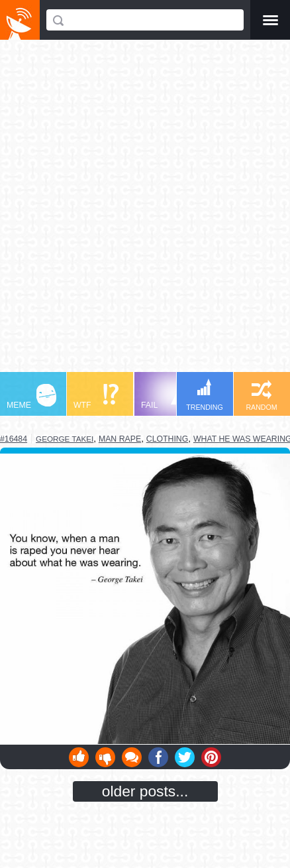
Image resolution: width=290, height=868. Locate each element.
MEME (31, 397)
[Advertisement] (145, 212)
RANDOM (261, 396)
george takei (65, 439)
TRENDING (205, 395)
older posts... (145, 791)
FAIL (166, 397)
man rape (120, 439)
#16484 (14, 439)
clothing (168, 439)
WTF (96, 397)
